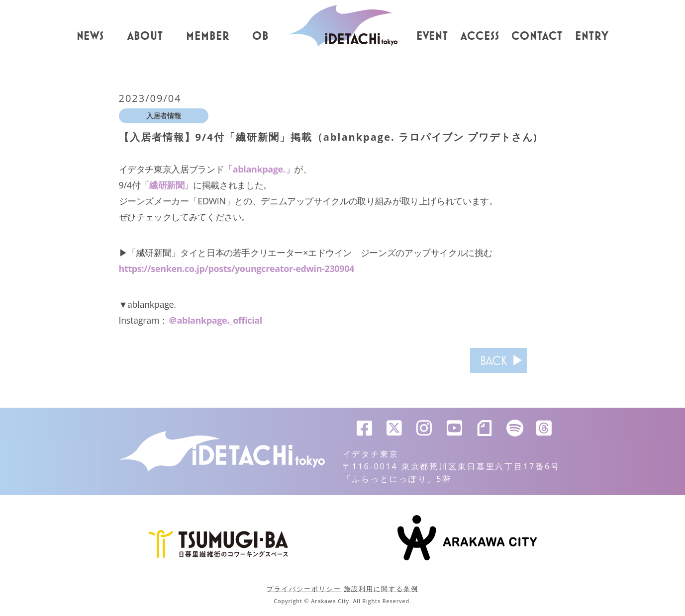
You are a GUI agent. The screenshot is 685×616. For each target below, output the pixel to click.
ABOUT (145, 36)
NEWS (91, 36)
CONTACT (537, 36)
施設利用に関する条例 (381, 589)
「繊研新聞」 (167, 185)
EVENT (433, 36)
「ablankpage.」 (259, 169)
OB (260, 36)
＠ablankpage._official (215, 320)
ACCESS (480, 36)
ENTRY (592, 36)
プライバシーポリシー (304, 589)
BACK (493, 360)
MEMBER (208, 36)
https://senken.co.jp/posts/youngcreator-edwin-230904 (237, 268)
